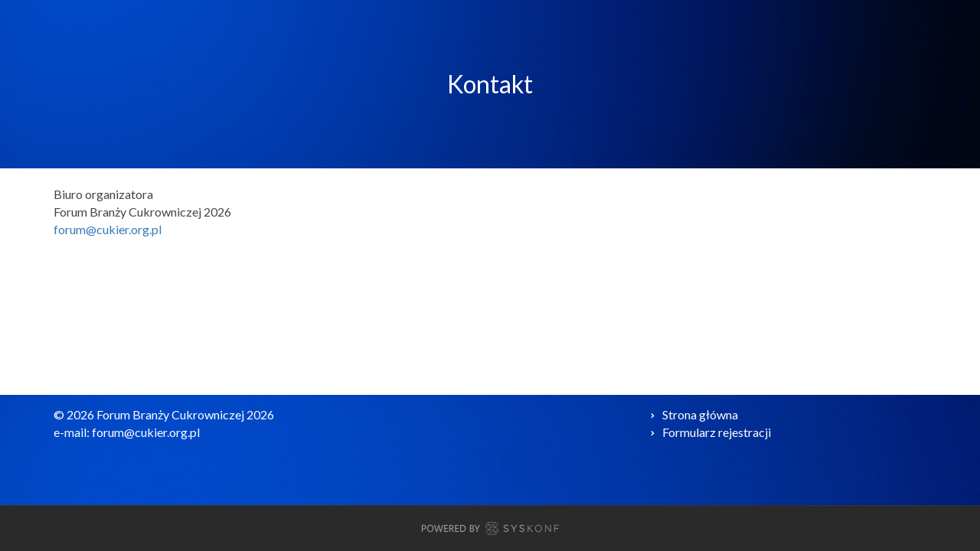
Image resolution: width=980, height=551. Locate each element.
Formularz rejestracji (717, 432)
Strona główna (700, 414)
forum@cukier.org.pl (108, 229)
